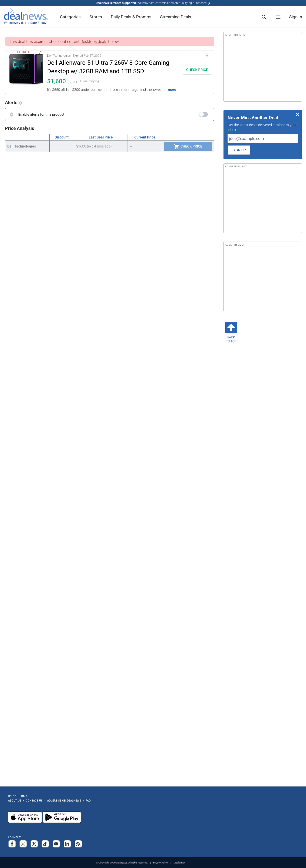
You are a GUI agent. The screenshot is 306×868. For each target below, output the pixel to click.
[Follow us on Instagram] (23, 844)
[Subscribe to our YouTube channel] (56, 844)
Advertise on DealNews (64, 801)
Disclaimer (179, 863)
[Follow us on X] (34, 844)
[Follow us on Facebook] (12, 844)
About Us (15, 801)
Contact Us (34, 801)
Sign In (296, 17)
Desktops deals (94, 42)
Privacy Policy (161, 863)
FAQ (88, 801)
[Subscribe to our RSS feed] (78, 844)
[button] (93, 72)
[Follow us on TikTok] (45, 844)
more (172, 90)
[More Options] (207, 55)
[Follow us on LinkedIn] (67, 844)
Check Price (188, 147)
